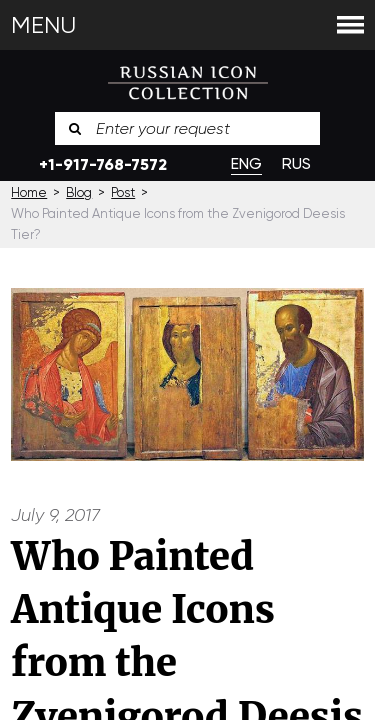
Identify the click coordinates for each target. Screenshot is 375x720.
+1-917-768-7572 (103, 164)
